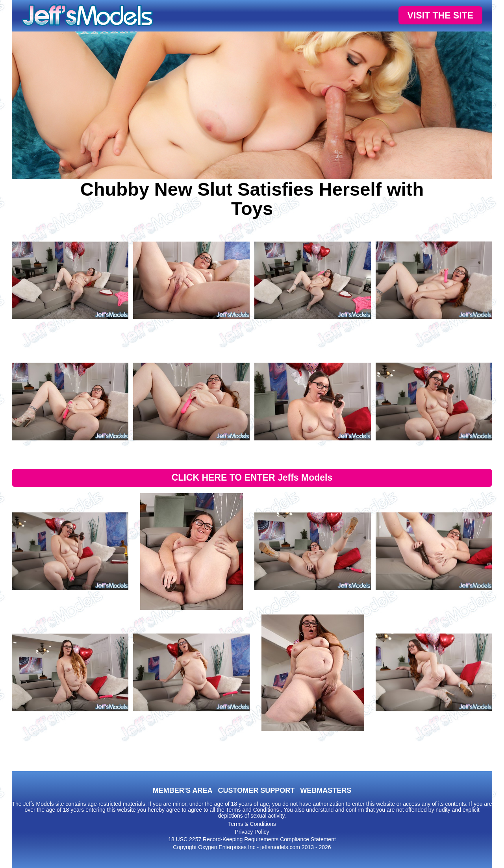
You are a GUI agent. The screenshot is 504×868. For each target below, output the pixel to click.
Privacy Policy (252, 832)
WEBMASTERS (326, 790)
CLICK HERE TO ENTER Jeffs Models (252, 477)
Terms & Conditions (252, 824)
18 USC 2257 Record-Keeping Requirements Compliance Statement (252, 839)
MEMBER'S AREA (183, 790)
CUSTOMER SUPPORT (256, 790)
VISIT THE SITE (440, 15)
